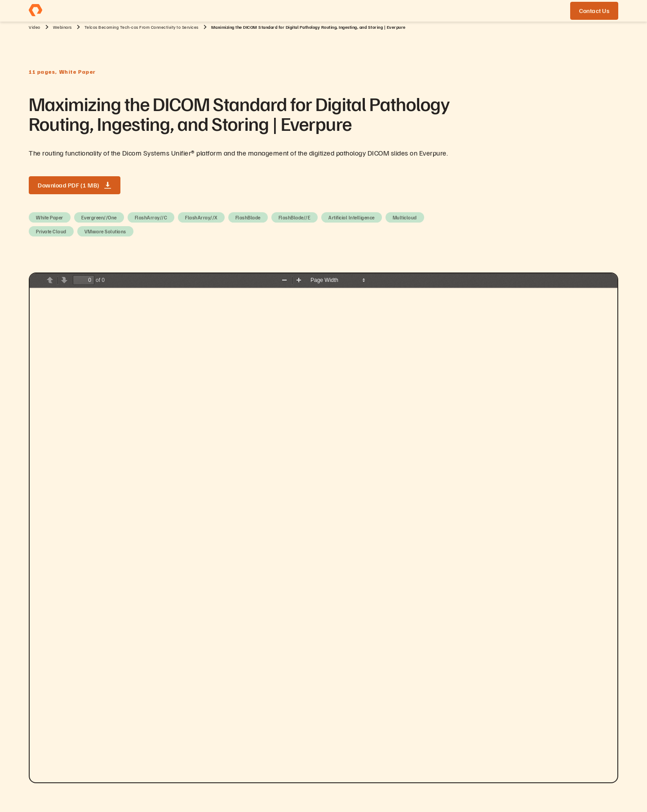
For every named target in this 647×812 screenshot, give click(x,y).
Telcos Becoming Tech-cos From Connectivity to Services (142, 27)
